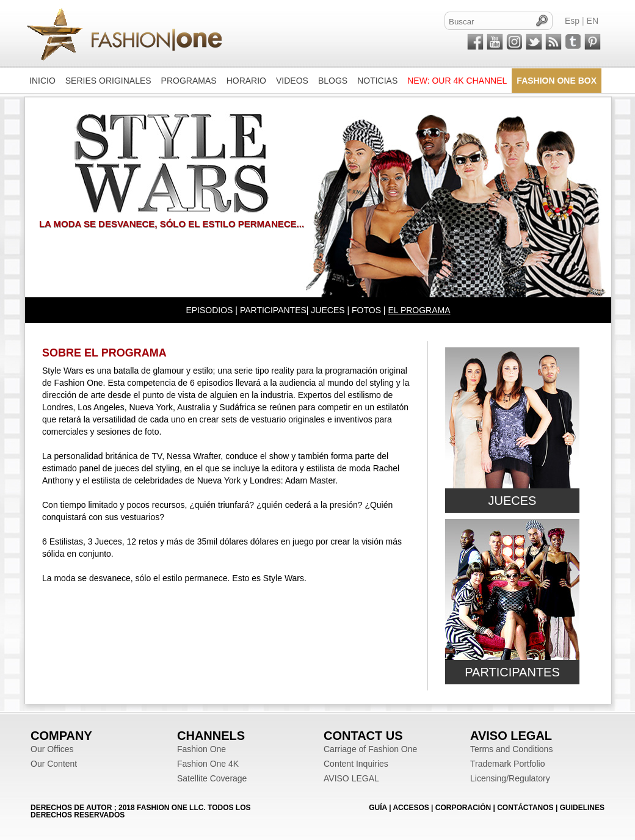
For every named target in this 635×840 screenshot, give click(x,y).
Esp (572, 21)
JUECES (328, 310)
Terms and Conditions (511, 749)
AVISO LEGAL (351, 778)
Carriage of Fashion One (370, 749)
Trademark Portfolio (507, 764)
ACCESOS (411, 808)
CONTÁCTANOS (525, 808)
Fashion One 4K (208, 764)
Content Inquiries (356, 764)
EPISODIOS (209, 310)
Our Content (54, 764)
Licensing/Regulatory (510, 778)
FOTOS (366, 310)
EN (593, 21)
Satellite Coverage (212, 778)
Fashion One (201, 749)
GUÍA (378, 808)
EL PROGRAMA (419, 310)
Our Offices (52, 749)
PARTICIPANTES (273, 310)
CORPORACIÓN (463, 808)
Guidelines (582, 808)
